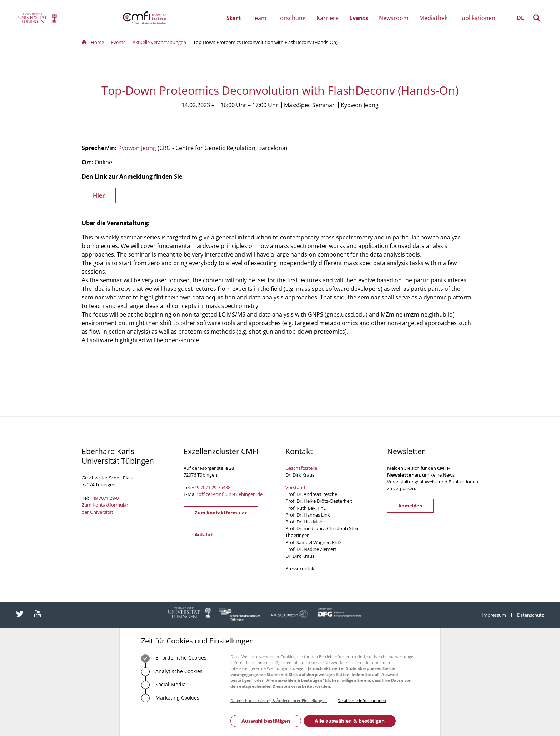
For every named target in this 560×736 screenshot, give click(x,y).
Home (97, 42)
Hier (99, 195)
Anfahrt (204, 534)
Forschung (294, 18)
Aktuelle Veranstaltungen (159, 42)
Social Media (163, 685)
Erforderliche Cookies (174, 658)
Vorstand (295, 487)
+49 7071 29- (205, 487)
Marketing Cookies (170, 698)
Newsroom (396, 18)
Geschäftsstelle (301, 468)
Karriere (330, 18)
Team (262, 18)
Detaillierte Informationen (362, 700)
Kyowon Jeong (137, 148)
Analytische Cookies (172, 672)
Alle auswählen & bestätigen (350, 721)
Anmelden (410, 506)
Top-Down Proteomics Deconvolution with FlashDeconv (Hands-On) (265, 42)
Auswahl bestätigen (266, 721)
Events (361, 18)
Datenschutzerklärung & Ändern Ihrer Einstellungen (279, 700)
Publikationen (477, 18)
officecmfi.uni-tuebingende (231, 494)
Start (234, 18)
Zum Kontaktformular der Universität (105, 508)
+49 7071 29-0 (104, 498)
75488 (224, 487)
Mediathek (433, 18)
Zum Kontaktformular (221, 513)
